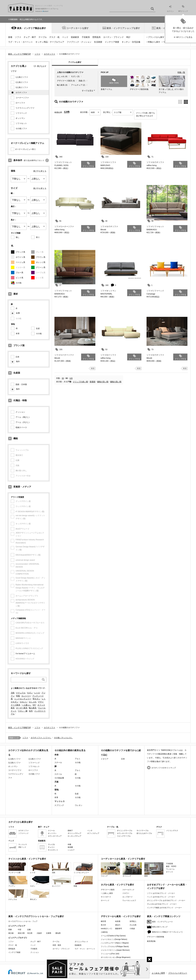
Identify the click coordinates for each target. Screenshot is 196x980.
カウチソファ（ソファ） (41, 738)
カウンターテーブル (125, 833)
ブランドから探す (156, 37)
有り (38, 237)
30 (63, 378)
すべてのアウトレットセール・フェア (23, 921)
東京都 (11, 933)
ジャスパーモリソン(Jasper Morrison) (115, 950)
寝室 (154, 870)
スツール (51, 831)
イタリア (105, 759)
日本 (17, 357)
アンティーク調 (18, 868)
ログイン (170, 9)
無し (18, 237)
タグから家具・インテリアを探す (118, 885)
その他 (19, 283)
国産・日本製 (21, 384)
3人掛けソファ (22, 87)
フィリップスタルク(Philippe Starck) (115, 947)
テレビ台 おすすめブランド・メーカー (162, 904)
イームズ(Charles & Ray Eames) (113, 936)
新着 (10, 37)
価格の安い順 (103, 382)
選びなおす (42, 66)
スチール (58, 762)
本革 (18, 334)
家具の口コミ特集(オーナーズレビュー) (167, 932)
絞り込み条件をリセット (34, 160)
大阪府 (39, 933)
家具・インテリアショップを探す (123, 28)
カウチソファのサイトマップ (164, 768)
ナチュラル (21, 693)
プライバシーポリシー (178, 973)
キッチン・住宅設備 (131, 42)
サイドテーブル (143, 831)
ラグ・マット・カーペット (21, 42)
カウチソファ (21, 93)
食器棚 (70, 847)
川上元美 (133, 925)
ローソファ (20, 103)
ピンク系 (20, 278)
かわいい (24, 702)
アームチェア (77, 85)
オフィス (169, 872)
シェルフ (71, 850)
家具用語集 (151, 941)
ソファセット (21, 123)
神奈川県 (21, 933)
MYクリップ (183, 9)
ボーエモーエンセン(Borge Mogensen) (116, 957)
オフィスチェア (93, 833)
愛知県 (58, 933)
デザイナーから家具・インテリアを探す (121, 916)
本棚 (69, 844)
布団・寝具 (57, 945)
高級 (80, 81)
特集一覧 (181, 72)
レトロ (37, 693)
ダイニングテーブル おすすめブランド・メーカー (166, 900)
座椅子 (70, 831)
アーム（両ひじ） (23, 417)
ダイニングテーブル (125, 831)
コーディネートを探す (78, 28)
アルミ (78, 759)
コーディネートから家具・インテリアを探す (123, 859)
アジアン (18, 881)
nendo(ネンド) (106, 929)
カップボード (128, 897)
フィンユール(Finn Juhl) (110, 954)
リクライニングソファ (25, 108)
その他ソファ (21, 128)
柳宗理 (103, 921)
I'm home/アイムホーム (25, 654)
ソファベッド (21, 113)
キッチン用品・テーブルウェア (50, 42)
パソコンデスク (172, 831)
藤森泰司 (119, 929)
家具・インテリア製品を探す (32, 28)
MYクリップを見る (184, 37)
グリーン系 (41, 267)
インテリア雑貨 (112, 42)
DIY (34, 705)
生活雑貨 (98, 42)
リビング (110, 870)
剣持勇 (118, 921)
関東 (10, 930)
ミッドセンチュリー (23, 699)
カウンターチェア (55, 836)
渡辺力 (118, 925)
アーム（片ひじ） (23, 422)
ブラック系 (20, 252)
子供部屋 (169, 864)
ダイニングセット (81, 942)
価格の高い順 (116, 382)
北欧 (13, 693)
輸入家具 (33, 708)
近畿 (29, 930)
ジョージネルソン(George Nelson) (114, 939)
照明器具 (97, 37)
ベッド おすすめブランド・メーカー (161, 897)
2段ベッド (22, 847)
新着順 (93, 382)
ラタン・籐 (23, 711)
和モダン (36, 699)
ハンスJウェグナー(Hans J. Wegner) (115, 943)
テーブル (43, 37)
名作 (31, 711)
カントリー (26, 696)
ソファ (18, 37)
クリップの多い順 (80, 382)
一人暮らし (26, 705)
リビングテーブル (124, 836)
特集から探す (154, 42)
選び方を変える (40, 171)
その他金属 (59, 778)
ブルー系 (20, 273)
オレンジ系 (41, 262)
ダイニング (132, 870)
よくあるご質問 (158, 973)
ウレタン (79, 805)
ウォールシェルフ (129, 900)
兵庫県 (49, 933)
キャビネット (53, 850)
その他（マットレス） (63, 738)
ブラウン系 (41, 257)
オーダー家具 (22, 708)
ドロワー (126, 893)
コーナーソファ (22, 98)
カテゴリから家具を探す (21, 822)
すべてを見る (87, 91)
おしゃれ (33, 702)
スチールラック (128, 890)
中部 (20, 930)
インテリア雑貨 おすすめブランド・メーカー (164, 908)
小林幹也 (104, 932)
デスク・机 (54, 37)
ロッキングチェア (74, 836)
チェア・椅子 (30, 37)
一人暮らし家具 (107, 893)
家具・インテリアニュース (162, 922)
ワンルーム (170, 869)
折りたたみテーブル (144, 833)
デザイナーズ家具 (65, 81)
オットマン (20, 118)
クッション (20, 412)
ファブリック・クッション (79, 42)
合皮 (38, 328)
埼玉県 (30, 933)
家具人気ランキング (160, 927)
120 (71, 378)
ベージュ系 (20, 262)
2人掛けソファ (22, 82)
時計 (128, 37)
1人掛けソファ (22, 77)
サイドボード (106, 897)
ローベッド (105, 900)
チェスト (51, 847)
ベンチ (90, 831)
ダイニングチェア (74, 833)
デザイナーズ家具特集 (156, 937)
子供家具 (86, 37)
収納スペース (21, 427)
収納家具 (75, 37)
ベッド (65, 37)
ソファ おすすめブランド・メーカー (161, 893)
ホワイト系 (20, 257)
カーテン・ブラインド (113, 37)
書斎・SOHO (171, 866)
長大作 (103, 925)
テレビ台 (51, 844)
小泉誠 (132, 929)
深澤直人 (133, 921)
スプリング (59, 805)
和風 (18, 696)
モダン (30, 693)
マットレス (23, 844)
